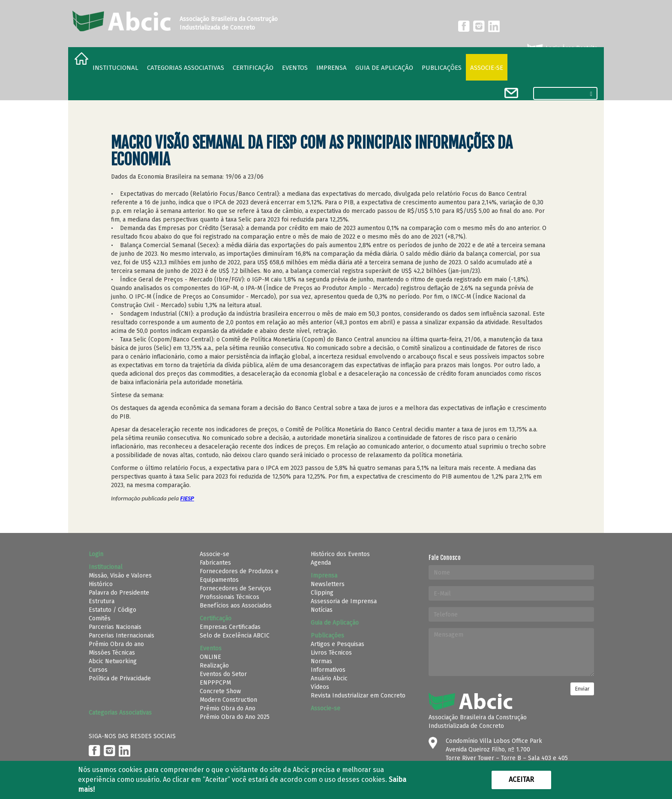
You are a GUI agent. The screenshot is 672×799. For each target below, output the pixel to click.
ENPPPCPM (215, 683)
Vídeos (320, 687)
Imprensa (331, 68)
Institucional (115, 68)
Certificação (253, 68)
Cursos (98, 670)
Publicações (442, 68)
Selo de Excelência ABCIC (235, 636)
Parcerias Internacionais (121, 636)
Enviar (582, 689)
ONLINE (210, 657)
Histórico (101, 584)
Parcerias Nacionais (115, 627)
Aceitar (521, 780)
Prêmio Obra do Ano (228, 708)
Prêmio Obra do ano (116, 644)
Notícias (322, 610)
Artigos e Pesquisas (337, 644)
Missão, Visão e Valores (120, 576)
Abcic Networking (113, 661)
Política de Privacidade (120, 678)
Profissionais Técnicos (229, 597)
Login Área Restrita (562, 48)
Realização (214, 666)
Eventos (295, 68)
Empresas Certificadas (230, 627)
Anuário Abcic (329, 678)
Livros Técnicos (331, 653)
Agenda (321, 563)
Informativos (328, 670)
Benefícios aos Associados (236, 606)
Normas (321, 661)
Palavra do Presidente (119, 593)
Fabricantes (215, 563)
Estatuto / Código (112, 610)
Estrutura (102, 601)
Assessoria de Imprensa (344, 601)
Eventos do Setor (223, 674)
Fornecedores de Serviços (235, 588)
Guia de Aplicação (384, 68)
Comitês (100, 618)
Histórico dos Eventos (340, 554)
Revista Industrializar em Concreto (358, 696)
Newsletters (328, 584)
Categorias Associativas (186, 68)
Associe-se (487, 68)
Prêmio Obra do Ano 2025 (235, 717)
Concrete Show (220, 691)
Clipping (322, 593)
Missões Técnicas (112, 653)
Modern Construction (228, 700)
